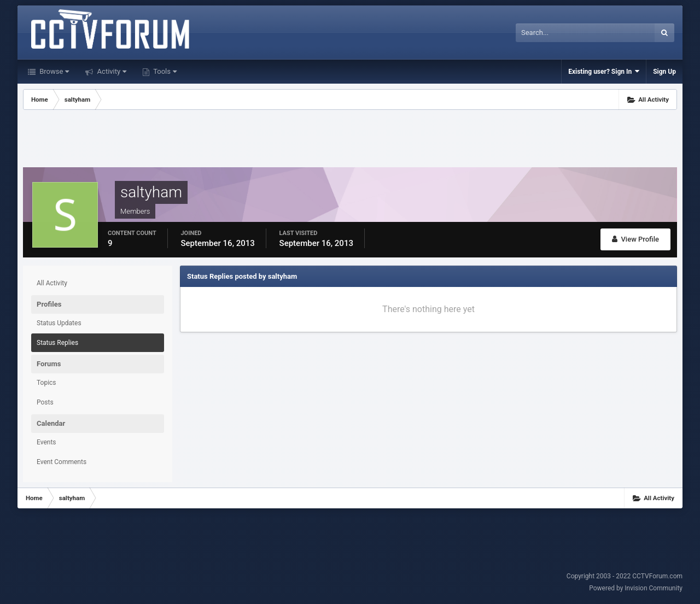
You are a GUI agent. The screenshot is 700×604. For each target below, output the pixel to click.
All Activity (52, 283)
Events (46, 442)
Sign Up (664, 72)
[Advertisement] (350, 140)
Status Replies (57, 343)
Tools (164, 71)
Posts (45, 402)
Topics (46, 383)
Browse (53, 71)
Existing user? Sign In (604, 71)
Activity (111, 71)
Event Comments (62, 462)
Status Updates (59, 323)
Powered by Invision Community (636, 588)
